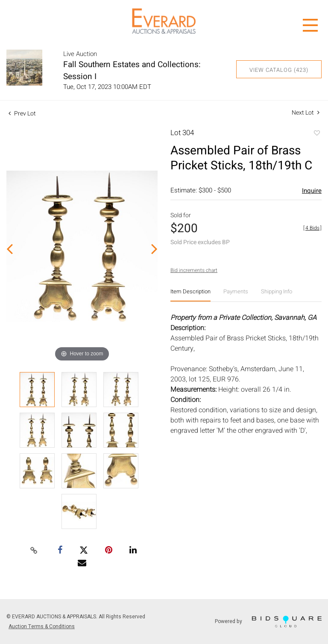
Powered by (268, 622)
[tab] (190, 295)
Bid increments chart (194, 270)
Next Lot (306, 113)
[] (312, 228)
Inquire (312, 191)
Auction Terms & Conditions (42, 626)
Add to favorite (316, 134)
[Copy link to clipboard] (34, 551)
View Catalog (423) (279, 70)
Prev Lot (22, 114)
